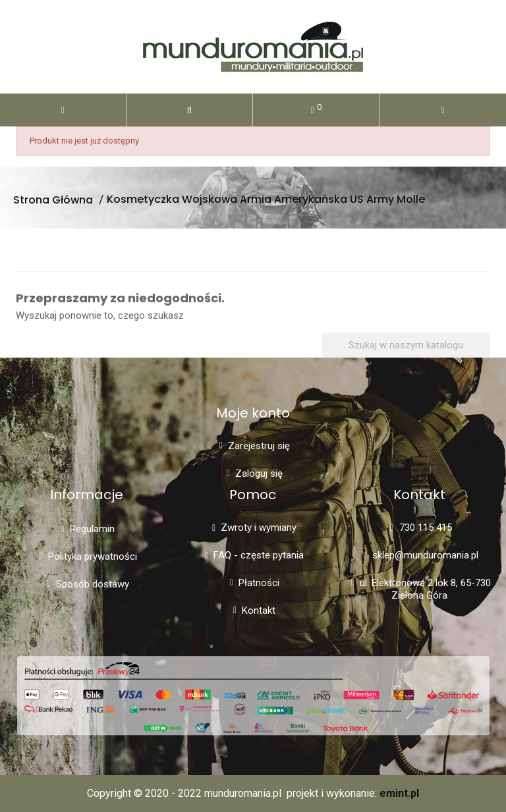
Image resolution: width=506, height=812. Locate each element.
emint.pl (399, 793)
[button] (189, 110)
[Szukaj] (406, 345)
